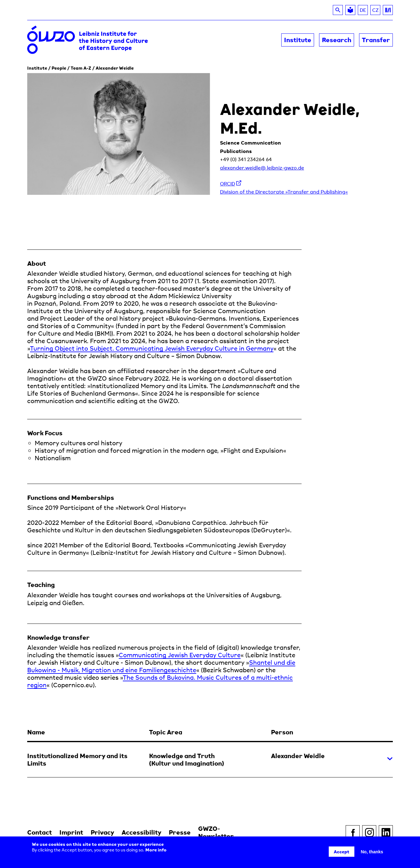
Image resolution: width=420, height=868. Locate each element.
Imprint (71, 832)
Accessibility (141, 832)
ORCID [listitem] (231, 183)
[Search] (338, 10)
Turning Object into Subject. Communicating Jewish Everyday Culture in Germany (152, 348)
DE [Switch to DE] (363, 10)
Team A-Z (81, 68)
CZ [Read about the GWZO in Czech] (376, 11)
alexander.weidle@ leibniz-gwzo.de (262, 168)
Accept (342, 852)
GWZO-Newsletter (216, 832)
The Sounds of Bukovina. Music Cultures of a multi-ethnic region (160, 681)
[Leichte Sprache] (350, 10)
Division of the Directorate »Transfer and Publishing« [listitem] (284, 192)
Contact (40, 832)
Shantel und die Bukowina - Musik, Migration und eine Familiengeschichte (161, 666)
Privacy (102, 832)
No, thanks (372, 852)
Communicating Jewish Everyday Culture (180, 655)
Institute (37, 68)
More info (156, 850)
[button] (210, 748)
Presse (180, 832)
